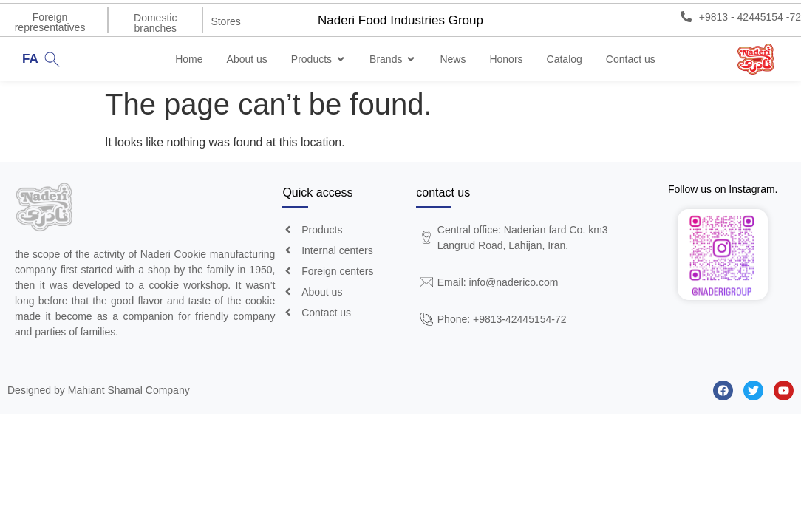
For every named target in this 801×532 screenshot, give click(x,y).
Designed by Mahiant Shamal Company (99, 391)
